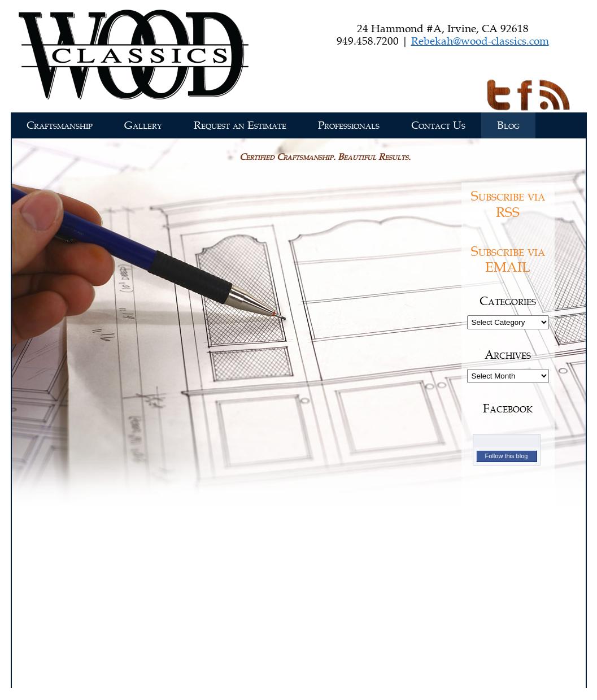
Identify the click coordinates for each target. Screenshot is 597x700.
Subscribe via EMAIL (508, 260)
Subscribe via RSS (508, 205)
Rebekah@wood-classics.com (480, 41)
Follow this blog (507, 456)
